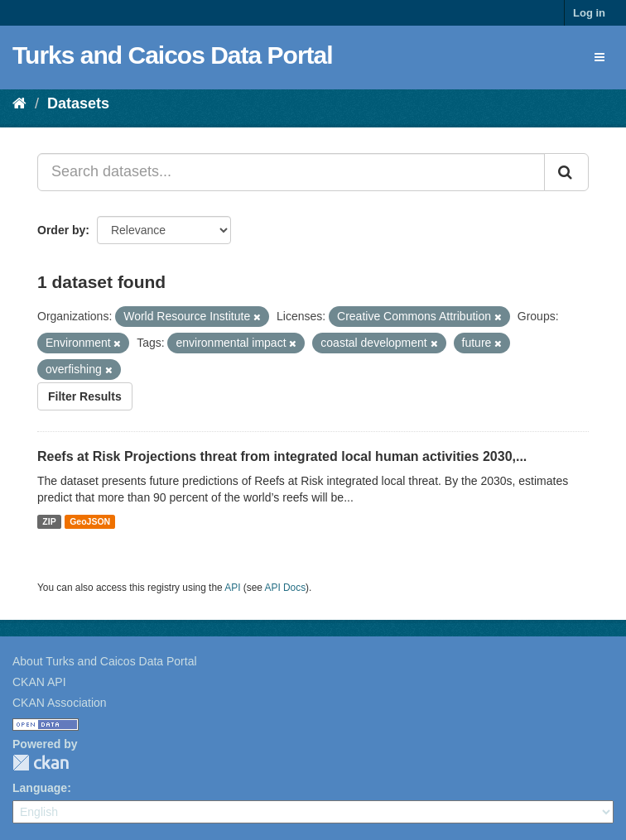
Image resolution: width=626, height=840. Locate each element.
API (232, 588)
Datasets (78, 103)
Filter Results (85, 396)
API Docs (286, 588)
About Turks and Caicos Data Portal (105, 661)
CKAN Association (60, 703)
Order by (61, 230)
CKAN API (39, 682)
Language (40, 788)
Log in (589, 13)
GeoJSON (90, 521)
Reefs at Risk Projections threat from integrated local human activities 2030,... (282, 456)
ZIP (49, 521)
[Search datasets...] (291, 172)
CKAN (41, 763)
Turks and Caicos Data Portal (173, 55)
